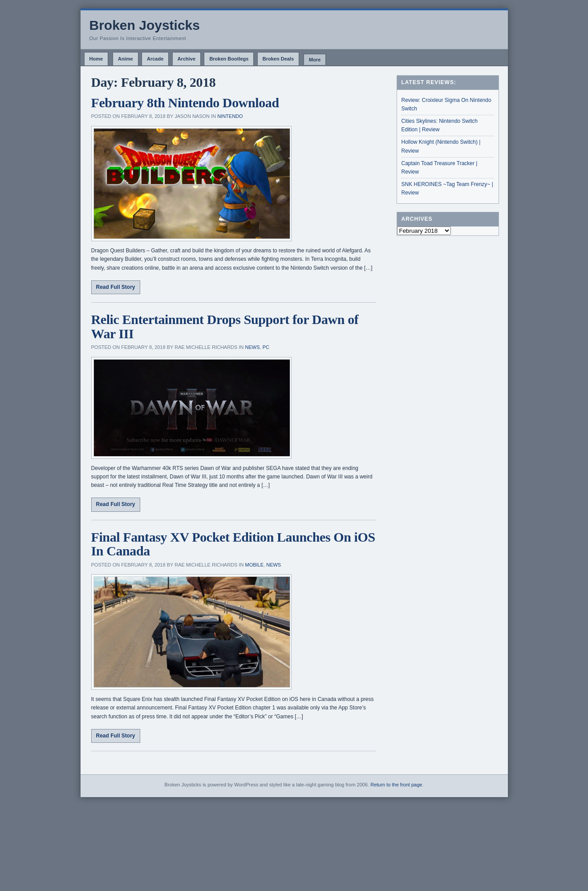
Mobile (255, 565)
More (315, 60)
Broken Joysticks (145, 25)
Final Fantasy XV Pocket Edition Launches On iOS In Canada (233, 544)
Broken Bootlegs (229, 59)
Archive (187, 59)
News (253, 347)
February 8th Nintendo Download (185, 103)
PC (266, 347)
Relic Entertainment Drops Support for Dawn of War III (225, 326)
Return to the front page (396, 785)
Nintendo (230, 116)
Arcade (155, 59)
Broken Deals (278, 59)
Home (96, 59)
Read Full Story (116, 287)
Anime (126, 59)
